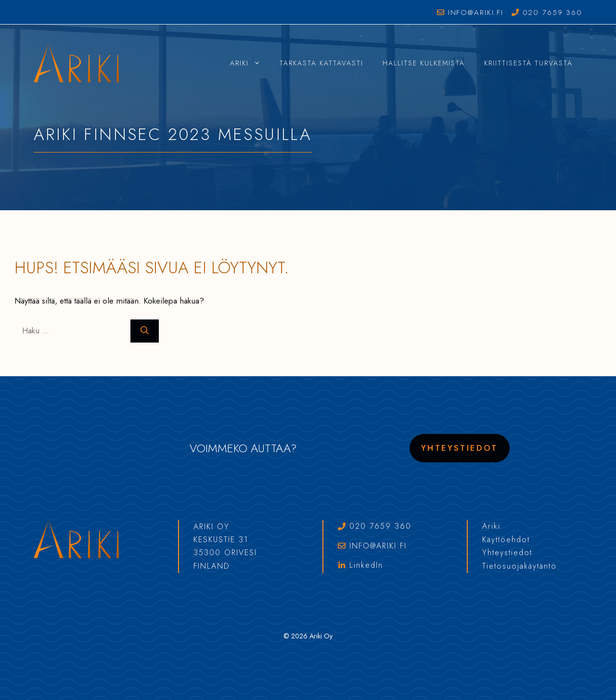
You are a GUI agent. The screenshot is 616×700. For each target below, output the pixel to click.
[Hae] (145, 331)
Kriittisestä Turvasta (528, 63)
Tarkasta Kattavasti (321, 63)
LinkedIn (366, 565)
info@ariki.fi (476, 13)
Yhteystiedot (460, 448)
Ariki (250, 63)
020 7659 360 (553, 13)
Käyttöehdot (506, 540)
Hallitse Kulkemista (424, 63)
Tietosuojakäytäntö (520, 566)
